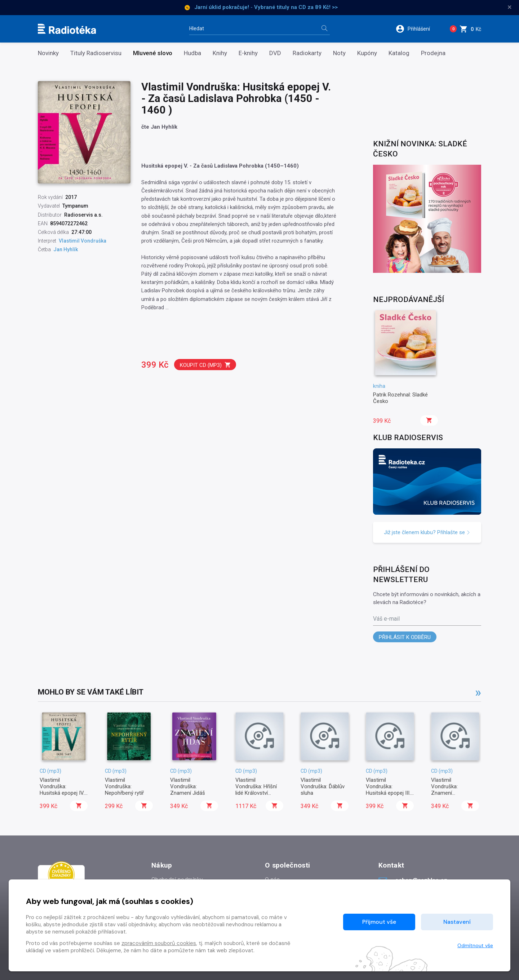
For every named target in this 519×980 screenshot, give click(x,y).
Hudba (192, 53)
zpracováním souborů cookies (159, 943)
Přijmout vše (379, 922)
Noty (339, 53)
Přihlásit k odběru (405, 637)
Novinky (48, 53)
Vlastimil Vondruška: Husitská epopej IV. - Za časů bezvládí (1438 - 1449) (62, 793)
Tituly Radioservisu (96, 53)
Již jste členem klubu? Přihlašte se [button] (427, 532)
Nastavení (457, 922)
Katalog (399, 53)
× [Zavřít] (510, 7)
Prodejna (433, 53)
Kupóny (367, 53)
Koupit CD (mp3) (205, 365)
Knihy (220, 53)
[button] (418, 29)
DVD (275, 53)
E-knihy (248, 53)
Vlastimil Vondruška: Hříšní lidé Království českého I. (256, 790)
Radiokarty (307, 53)
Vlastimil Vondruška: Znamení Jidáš (188, 787)
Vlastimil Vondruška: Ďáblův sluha (323, 787)
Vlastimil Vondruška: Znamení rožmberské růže (451, 790)
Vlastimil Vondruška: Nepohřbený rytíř (124, 787)
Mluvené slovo (153, 53)
